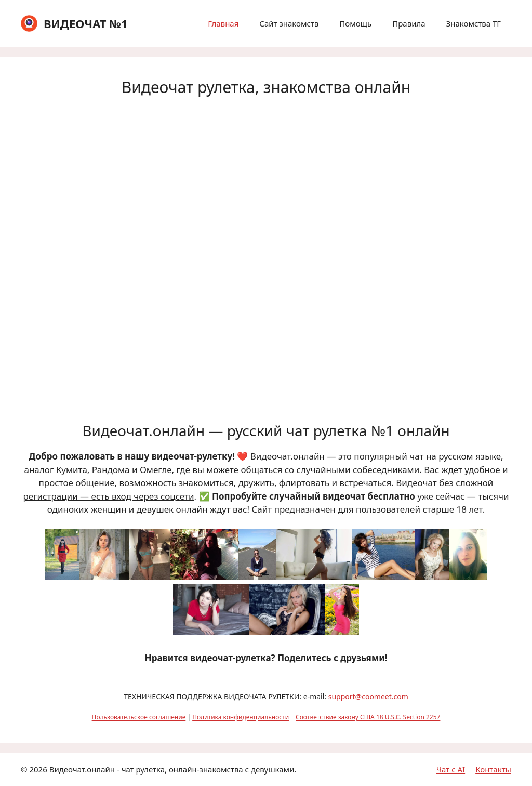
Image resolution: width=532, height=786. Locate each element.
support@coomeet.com (368, 696)
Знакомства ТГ (474, 23)
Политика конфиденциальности (241, 717)
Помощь (355, 23)
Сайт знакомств (289, 23)
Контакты (493, 769)
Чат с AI (451, 769)
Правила (409, 23)
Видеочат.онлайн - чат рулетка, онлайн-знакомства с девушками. (173, 769)
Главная (223, 23)
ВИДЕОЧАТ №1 (86, 23)
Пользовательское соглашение (139, 717)
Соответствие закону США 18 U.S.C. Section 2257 (368, 717)
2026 (38, 769)
